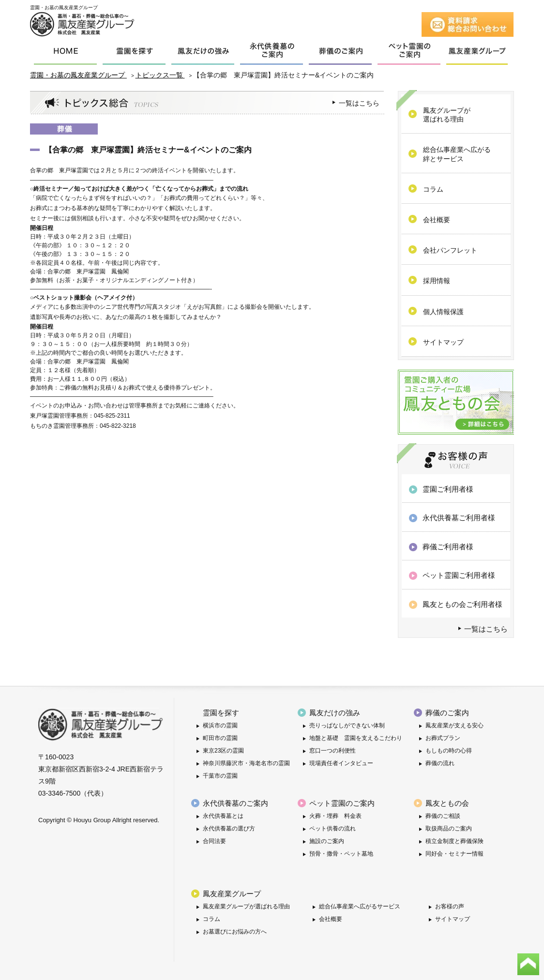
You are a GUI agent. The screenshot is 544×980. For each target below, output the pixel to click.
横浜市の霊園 (220, 725)
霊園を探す (221, 713)
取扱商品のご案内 (449, 829)
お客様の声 (450, 906)
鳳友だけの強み (335, 713)
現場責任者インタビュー (341, 763)
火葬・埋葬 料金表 (335, 816)
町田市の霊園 (220, 738)
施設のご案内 (327, 841)
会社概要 (331, 919)
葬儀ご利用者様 (448, 547)
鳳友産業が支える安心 (454, 725)
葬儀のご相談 (443, 816)
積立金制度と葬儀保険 (454, 841)
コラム (212, 919)
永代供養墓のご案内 (235, 803)
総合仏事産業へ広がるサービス (360, 906)
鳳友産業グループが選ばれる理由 (246, 906)
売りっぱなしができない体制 (347, 725)
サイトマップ (453, 919)
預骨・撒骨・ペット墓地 (341, 854)
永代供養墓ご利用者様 (459, 518)
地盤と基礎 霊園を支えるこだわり (356, 738)
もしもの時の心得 (449, 751)
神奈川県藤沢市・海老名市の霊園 (246, 763)
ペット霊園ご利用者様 (459, 575)
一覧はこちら (359, 103)
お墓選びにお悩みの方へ (235, 932)
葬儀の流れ (440, 763)
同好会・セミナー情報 (454, 854)
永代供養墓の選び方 (229, 829)
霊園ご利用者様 (448, 489)
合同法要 (214, 841)
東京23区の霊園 (223, 751)
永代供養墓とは (223, 816)
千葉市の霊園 (220, 776)
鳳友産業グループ (232, 894)
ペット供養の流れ (332, 829)
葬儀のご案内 (447, 713)
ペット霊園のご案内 (342, 803)
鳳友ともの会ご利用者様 (462, 604)
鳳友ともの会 (447, 803)
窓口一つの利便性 (332, 751)
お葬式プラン (443, 738)
